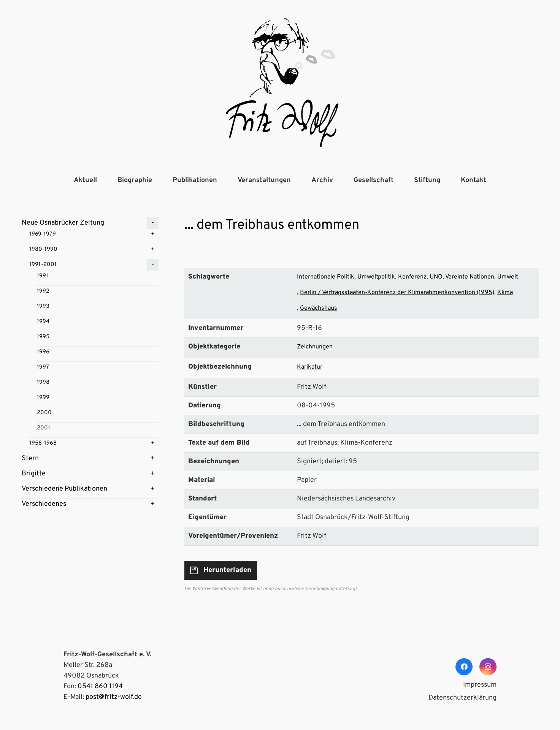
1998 (43, 382)
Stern (30, 458)
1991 (43, 276)
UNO (436, 277)
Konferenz (412, 277)
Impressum (480, 685)
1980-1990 (43, 249)
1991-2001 (43, 265)
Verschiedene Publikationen (64, 489)
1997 (43, 367)
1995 (43, 337)
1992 (43, 291)
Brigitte (34, 474)
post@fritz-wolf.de (114, 697)
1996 (43, 352)
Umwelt (508, 277)
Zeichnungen (315, 347)
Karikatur (310, 367)
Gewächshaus (319, 308)
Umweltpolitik (376, 277)
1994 (43, 322)
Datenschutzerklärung (462, 698)
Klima (505, 293)
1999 (43, 398)
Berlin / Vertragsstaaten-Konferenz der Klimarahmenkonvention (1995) (397, 293)
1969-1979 (43, 234)
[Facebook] (464, 667)
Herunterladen (227, 570)
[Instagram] (488, 667)
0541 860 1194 (100, 686)
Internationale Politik (326, 277)
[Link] (280, 86)
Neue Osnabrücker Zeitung (63, 223)
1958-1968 (43, 443)
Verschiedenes (44, 504)
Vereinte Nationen (470, 277)
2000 (44, 413)
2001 (44, 428)
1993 (43, 306)
